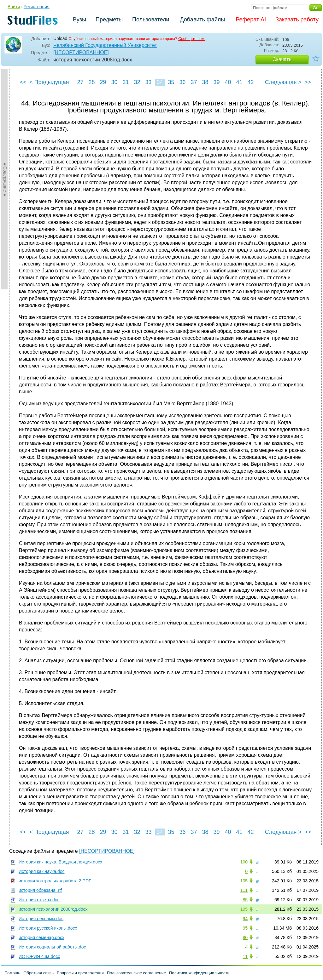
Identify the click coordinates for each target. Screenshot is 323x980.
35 (171, 82)
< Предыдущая (49, 82)
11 (245, 956)
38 (205, 82)
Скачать (282, 59)
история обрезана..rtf (40, 890)
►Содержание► (5, 179)
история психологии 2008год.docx (53, 909)
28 (91, 82)
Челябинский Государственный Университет (105, 45)
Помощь (12, 973)
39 (216, 82)
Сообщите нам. (192, 39)
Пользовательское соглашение (136, 973)
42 (250, 82)
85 (245, 900)
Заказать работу (297, 20)
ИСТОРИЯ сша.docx (39, 956)
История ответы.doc (39, 900)
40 (228, 82)
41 (239, 82)
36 (182, 82)
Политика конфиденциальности (199, 973)
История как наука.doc (41, 871)
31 (126, 82)
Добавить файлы (202, 20)
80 (245, 937)
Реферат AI (251, 20)
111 (244, 890)
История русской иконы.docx (48, 928)
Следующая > (283, 82)
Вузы (79, 20)
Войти (14, 7)
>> (308, 82)
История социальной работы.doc (52, 947)
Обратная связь (38, 973)
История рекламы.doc (41, 919)
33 (148, 82)
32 (137, 82)
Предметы (109, 20)
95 (245, 928)
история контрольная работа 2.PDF (55, 881)
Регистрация (37, 7)
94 (245, 919)
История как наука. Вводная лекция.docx (60, 862)
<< (23, 82)
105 (244, 881)
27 (80, 82)
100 (244, 862)
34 (160, 82)
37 (194, 82)
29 (103, 82)
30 (114, 82)
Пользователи (151, 20)
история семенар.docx (41, 937)
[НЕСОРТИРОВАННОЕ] (81, 52)
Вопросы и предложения (80, 973)
